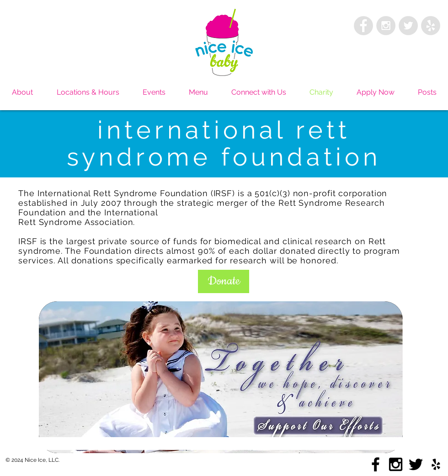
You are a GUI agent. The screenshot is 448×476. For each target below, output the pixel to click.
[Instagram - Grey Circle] (386, 26)
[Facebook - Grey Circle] (363, 26)
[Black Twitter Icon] (416, 464)
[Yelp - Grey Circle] (431, 26)
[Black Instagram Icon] (396, 464)
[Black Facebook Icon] (376, 464)
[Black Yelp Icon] (436, 464)
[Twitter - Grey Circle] (408, 26)
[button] (224, 281)
